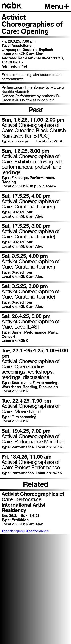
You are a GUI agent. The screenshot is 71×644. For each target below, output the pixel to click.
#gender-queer (13, 531)
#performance (37, 531)
